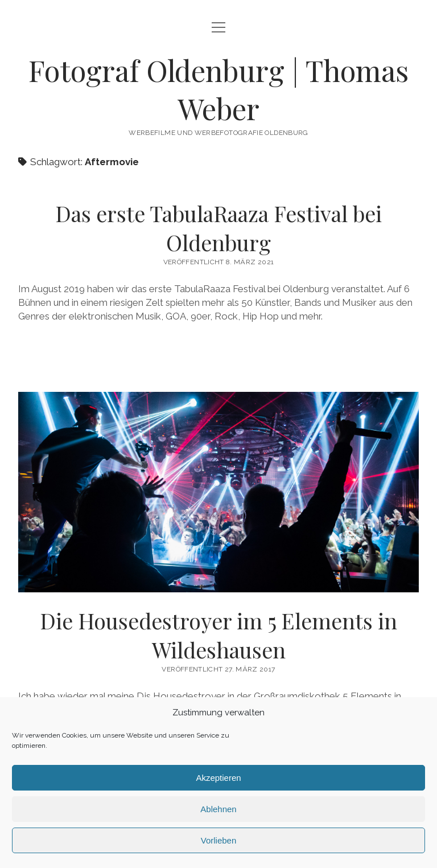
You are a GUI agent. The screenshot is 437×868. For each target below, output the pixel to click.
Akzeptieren (218, 778)
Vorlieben (219, 840)
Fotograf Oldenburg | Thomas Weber (218, 89)
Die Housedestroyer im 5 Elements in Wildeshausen (218, 492)
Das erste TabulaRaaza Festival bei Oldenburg (218, 228)
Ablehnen (218, 809)
